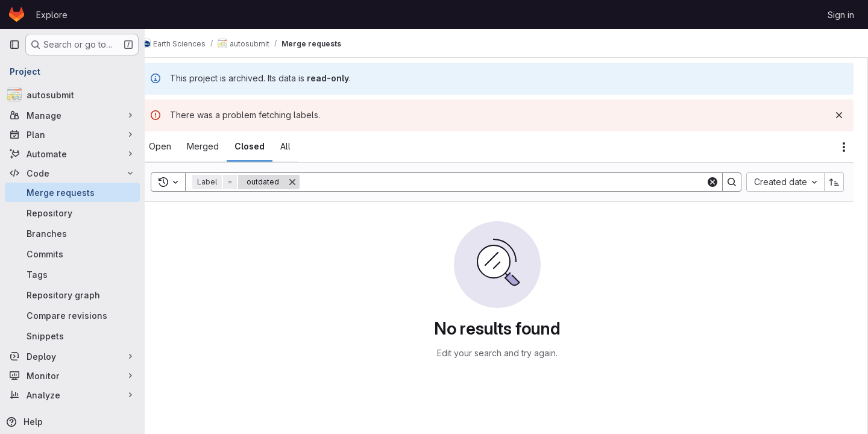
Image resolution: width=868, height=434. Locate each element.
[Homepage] (17, 14)
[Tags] (72, 274)
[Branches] (72, 233)
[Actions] (844, 147)
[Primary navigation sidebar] (14, 45)
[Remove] (310, 182)
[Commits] (72, 254)
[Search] (512, 182)
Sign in (841, 15)
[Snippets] (72, 336)
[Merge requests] (72, 192)
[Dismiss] (839, 115)
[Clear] (712, 182)
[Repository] (72, 213)
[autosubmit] (72, 95)
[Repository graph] (72, 295)
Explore (52, 15)
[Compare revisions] (72, 315)
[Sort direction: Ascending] (834, 182)
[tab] (178, 146)
